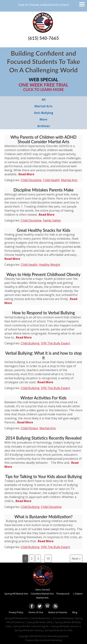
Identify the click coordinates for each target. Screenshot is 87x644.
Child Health (51, 180)
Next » (76, 559)
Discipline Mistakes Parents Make (43, 190)
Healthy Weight (50, 265)
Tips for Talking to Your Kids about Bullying (43, 476)
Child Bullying (30, 343)
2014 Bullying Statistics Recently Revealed (43, 438)
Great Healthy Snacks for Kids (43, 230)
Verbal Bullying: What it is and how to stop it (44, 355)
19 (48, 559)
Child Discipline (31, 180)
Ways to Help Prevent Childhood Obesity (43, 274)
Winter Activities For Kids (44, 398)
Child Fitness (29, 428)
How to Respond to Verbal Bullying (43, 313)
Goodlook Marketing (50, 640)
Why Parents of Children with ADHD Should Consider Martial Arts (43, 139)
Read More (26, 174)
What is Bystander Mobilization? (43, 517)
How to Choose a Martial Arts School (43, 5)
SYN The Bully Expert (56, 343)
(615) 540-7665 (43, 38)
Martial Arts (69, 180)
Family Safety (52, 220)
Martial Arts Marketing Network (52, 636)
